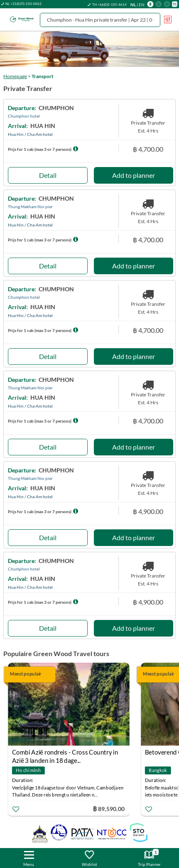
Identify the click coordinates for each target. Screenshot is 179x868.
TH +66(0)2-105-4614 (109, 5)
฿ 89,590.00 (109, 808)
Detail (48, 175)
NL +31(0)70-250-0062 (23, 4)
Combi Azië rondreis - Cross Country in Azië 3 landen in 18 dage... (65, 753)
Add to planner (134, 175)
